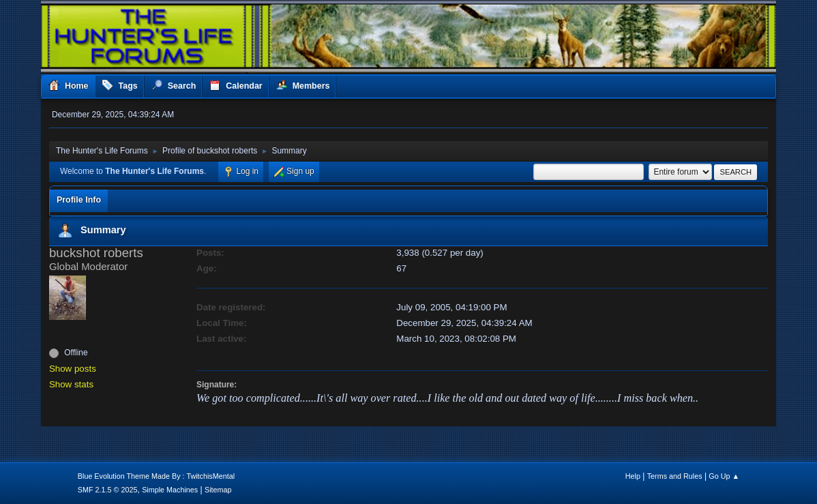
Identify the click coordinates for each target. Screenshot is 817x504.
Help (633, 476)
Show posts (73, 369)
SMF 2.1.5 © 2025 (108, 490)
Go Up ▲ (724, 476)
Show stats (71, 384)
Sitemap (218, 490)
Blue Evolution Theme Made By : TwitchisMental (156, 476)
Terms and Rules (675, 476)
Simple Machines (170, 490)
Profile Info (79, 200)
